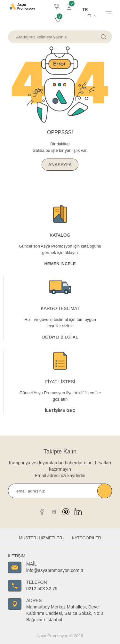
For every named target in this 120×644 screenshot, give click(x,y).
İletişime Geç (60, 410)
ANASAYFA (60, 165)
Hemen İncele (60, 264)
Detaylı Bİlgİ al (60, 337)
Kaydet (105, 491)
